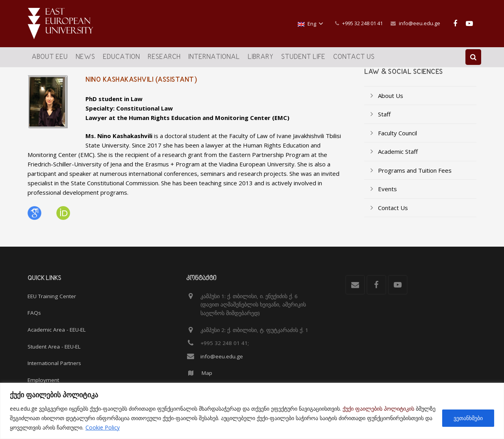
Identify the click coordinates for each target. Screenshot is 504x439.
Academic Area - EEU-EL (57, 330)
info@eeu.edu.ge (420, 23)
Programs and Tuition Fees (415, 176)
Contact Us (393, 213)
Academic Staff (398, 157)
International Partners (54, 363)
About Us (391, 101)
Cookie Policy (103, 427)
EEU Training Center (52, 296)
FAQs (34, 313)
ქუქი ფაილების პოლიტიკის (378, 409)
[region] (252, 411)
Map (207, 373)
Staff (384, 120)
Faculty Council (397, 138)
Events (387, 194)
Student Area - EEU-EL (54, 347)
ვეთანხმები (468, 418)
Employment (43, 380)
